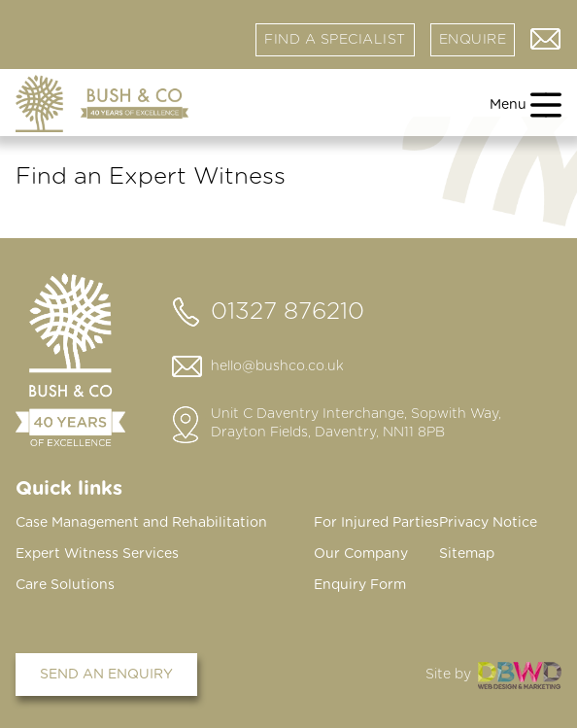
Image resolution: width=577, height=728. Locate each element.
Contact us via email (546, 39)
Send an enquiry (106, 675)
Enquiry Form (360, 585)
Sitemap (467, 554)
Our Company (361, 554)
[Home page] (102, 104)
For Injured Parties (376, 523)
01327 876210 (288, 312)
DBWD (520, 675)
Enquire (473, 40)
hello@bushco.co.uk (277, 366)
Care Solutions (65, 585)
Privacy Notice (488, 523)
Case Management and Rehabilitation (141, 523)
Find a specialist (335, 40)
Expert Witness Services (97, 554)
